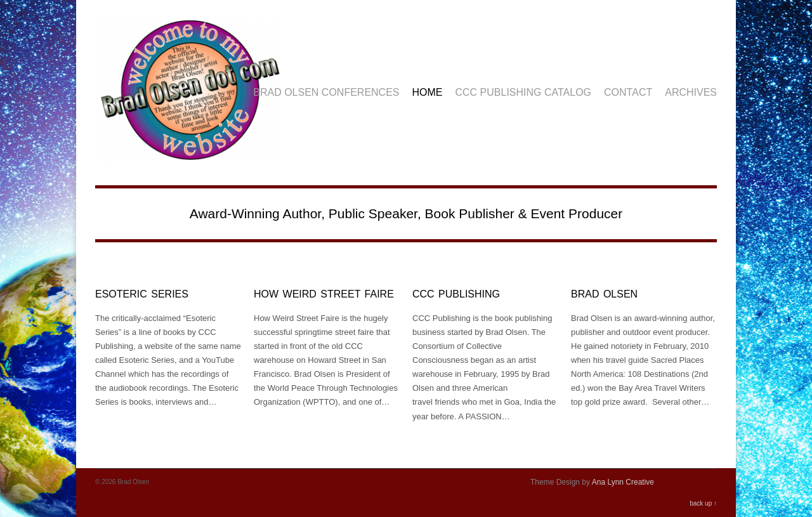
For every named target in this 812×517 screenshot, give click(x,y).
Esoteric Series (142, 294)
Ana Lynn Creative (623, 482)
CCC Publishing (456, 294)
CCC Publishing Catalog (524, 92)
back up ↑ (703, 503)
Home (428, 92)
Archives (691, 92)
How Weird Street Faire (324, 294)
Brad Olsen (604, 294)
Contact (628, 92)
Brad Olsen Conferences (326, 92)
